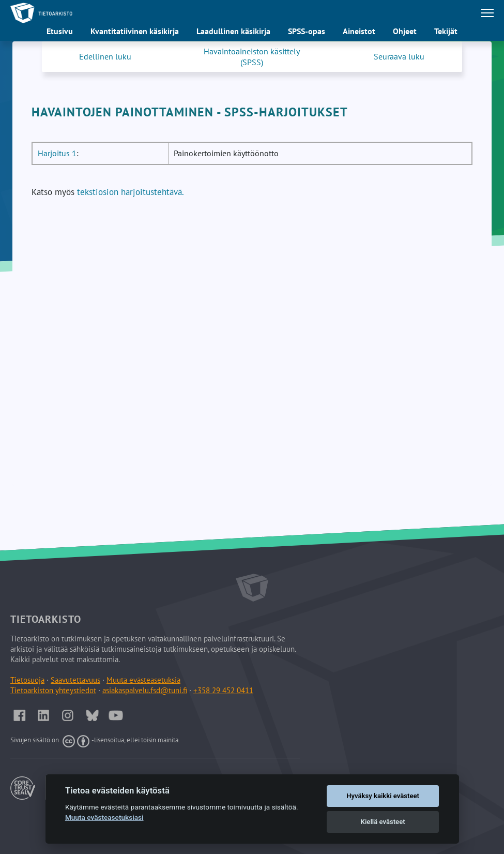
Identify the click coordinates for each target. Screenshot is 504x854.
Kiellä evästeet (383, 822)
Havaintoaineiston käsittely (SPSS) (252, 57)
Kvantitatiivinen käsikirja (135, 31)
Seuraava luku (399, 56)
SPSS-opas (307, 31)
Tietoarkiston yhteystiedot (53, 690)
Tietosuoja (27, 680)
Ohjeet (405, 31)
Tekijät (446, 31)
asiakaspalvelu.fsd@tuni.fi (145, 690)
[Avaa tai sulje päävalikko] (487, 13)
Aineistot (359, 31)
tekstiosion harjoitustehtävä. (131, 192)
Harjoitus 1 (57, 153)
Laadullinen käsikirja (233, 31)
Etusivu (60, 31)
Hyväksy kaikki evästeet (383, 796)
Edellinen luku (105, 56)
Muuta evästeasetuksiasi (104, 817)
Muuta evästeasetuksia (143, 680)
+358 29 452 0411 (223, 690)
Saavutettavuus (75, 680)
